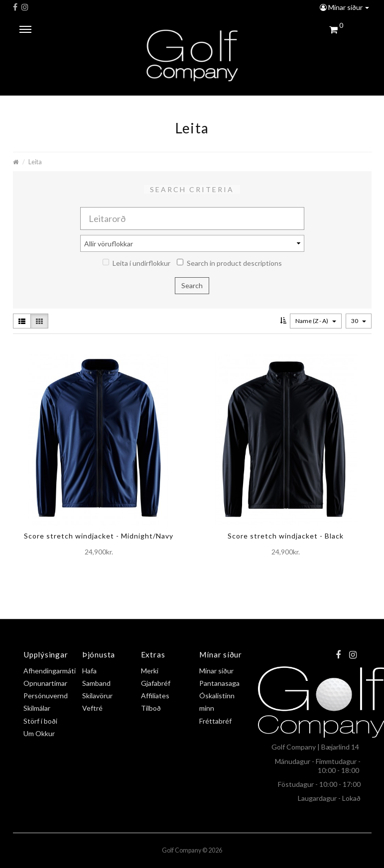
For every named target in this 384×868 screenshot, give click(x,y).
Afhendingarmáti (50, 671)
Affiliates (155, 696)
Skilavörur (97, 696)
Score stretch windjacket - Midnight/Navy (99, 536)
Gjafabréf (156, 683)
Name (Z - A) (316, 321)
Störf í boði (40, 721)
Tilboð (151, 708)
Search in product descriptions (229, 263)
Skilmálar (37, 708)
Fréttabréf (215, 721)
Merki (150, 671)
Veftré (92, 708)
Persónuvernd (46, 696)
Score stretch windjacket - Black (286, 536)
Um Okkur (39, 733)
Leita (35, 162)
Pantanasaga (219, 683)
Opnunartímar (45, 683)
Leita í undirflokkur (136, 263)
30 (359, 321)
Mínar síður (344, 7)
